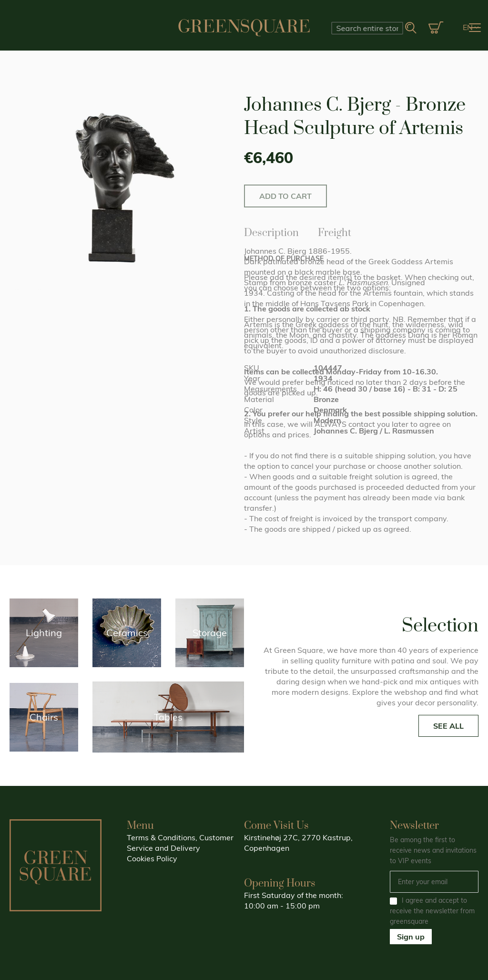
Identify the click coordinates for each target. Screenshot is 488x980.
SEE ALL (448, 726)
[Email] (434, 882)
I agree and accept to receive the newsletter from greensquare (432, 911)
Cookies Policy (152, 858)
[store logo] (244, 28)
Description (271, 231)
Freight (335, 231)
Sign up (411, 937)
